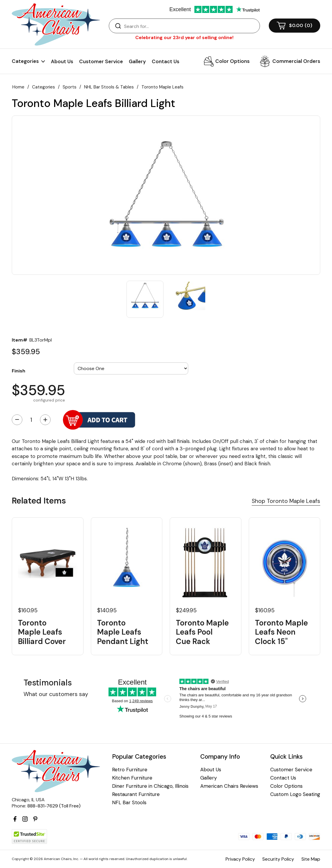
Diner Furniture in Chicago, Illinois (150, 786)
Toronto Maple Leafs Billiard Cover (42, 632)
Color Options (232, 61)
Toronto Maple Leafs (162, 87)
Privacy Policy (240, 859)
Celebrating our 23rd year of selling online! (184, 37)
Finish (19, 371)
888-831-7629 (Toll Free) (54, 806)
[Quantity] (31, 420)
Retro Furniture (130, 770)
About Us (62, 61)
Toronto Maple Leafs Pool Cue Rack (202, 632)
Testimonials (48, 683)
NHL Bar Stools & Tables (109, 87)
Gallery (137, 61)
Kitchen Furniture (132, 778)
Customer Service (101, 61)
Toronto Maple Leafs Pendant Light (123, 632)
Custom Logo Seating (295, 794)
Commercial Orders (296, 61)
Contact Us (166, 61)
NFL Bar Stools (129, 803)
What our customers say (56, 694)
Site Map (311, 859)
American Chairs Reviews (229, 786)
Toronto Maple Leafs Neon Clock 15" (281, 632)
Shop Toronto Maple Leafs (286, 501)
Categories (44, 87)
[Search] (190, 26)
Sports (70, 87)
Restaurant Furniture (136, 794)
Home (18, 87)
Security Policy (278, 859)
